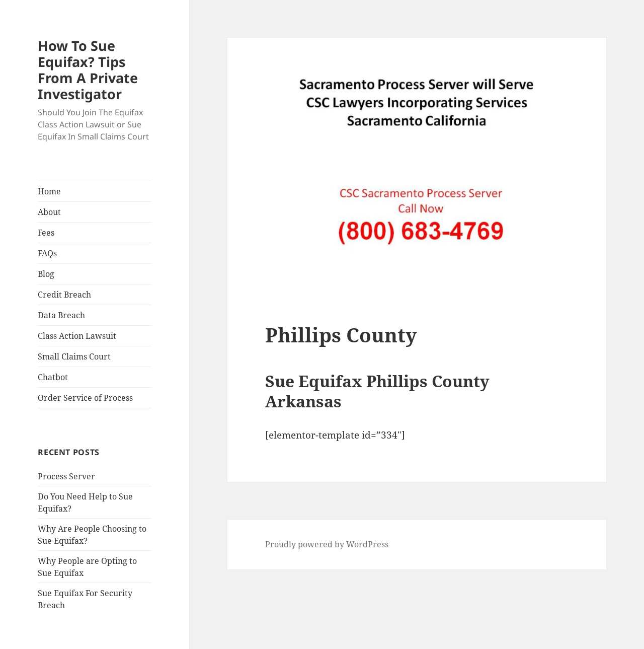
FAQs (47, 253)
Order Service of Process (85, 398)
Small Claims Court (74, 356)
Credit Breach (64, 295)
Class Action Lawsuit (77, 336)
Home (49, 191)
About (49, 212)
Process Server (66, 476)
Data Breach (61, 315)
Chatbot (53, 377)
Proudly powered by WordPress (327, 544)
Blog (46, 274)
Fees (46, 233)
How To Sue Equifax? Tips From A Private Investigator (88, 70)
